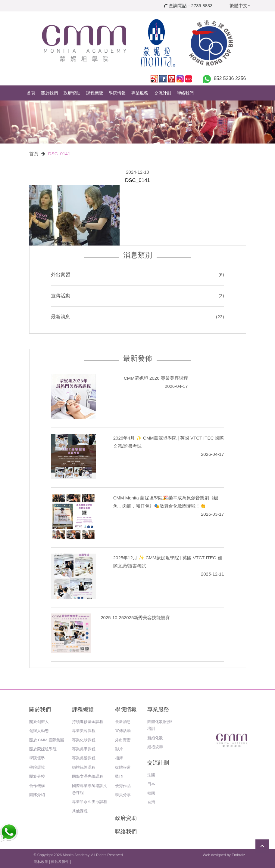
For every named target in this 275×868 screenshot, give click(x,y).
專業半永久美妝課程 (90, 802)
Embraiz (238, 855)
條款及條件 (60, 862)
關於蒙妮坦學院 (43, 749)
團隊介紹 (37, 795)
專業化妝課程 (84, 740)
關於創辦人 (39, 722)
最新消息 (61, 317)
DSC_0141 (59, 154)
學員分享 (123, 795)
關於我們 (49, 93)
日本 (151, 784)
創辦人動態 (39, 731)
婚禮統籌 (155, 747)
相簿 (119, 758)
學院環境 (37, 767)
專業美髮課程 (84, 758)
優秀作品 (123, 786)
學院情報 (117, 93)
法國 (151, 775)
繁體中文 (240, 6)
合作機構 (37, 786)
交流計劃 (163, 93)
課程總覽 (95, 93)
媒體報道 (123, 767)
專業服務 (140, 93)
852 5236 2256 (230, 78)
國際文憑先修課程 (88, 776)
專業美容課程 (84, 731)
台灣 (151, 802)
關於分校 (37, 776)
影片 (119, 749)
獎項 (119, 776)
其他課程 (80, 811)
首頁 (31, 93)
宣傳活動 (61, 296)
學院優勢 (37, 758)
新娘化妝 (155, 738)
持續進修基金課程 (88, 722)
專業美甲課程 (84, 749)
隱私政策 (41, 862)
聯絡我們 (185, 93)
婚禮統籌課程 (84, 767)
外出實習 (61, 275)
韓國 (151, 793)
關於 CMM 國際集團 (47, 740)
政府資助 (72, 93)
